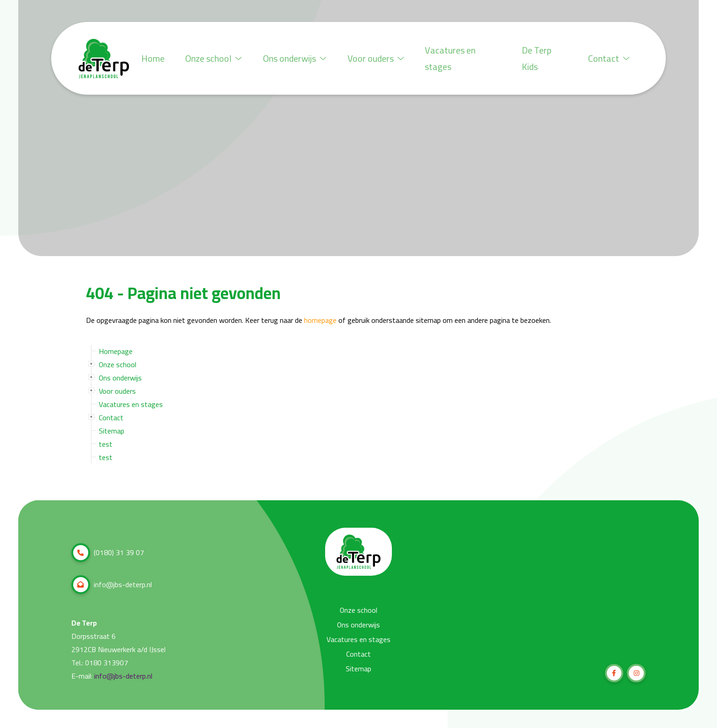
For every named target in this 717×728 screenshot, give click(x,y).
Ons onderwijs (297, 59)
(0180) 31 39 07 (108, 553)
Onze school (215, 59)
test (106, 444)
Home (153, 59)
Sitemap (112, 431)
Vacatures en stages (455, 59)
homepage (320, 320)
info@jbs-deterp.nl (112, 585)
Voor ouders (380, 59)
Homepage (116, 351)
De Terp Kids (538, 59)
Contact (608, 59)
